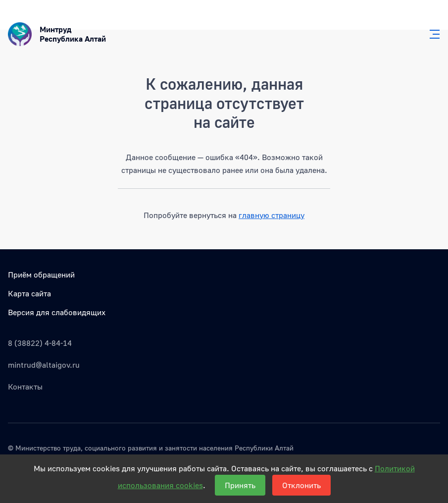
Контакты (25, 387)
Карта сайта (29, 293)
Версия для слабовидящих (57, 312)
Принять (240, 485)
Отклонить (301, 485)
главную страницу (272, 215)
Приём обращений (41, 275)
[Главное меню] (432, 34)
